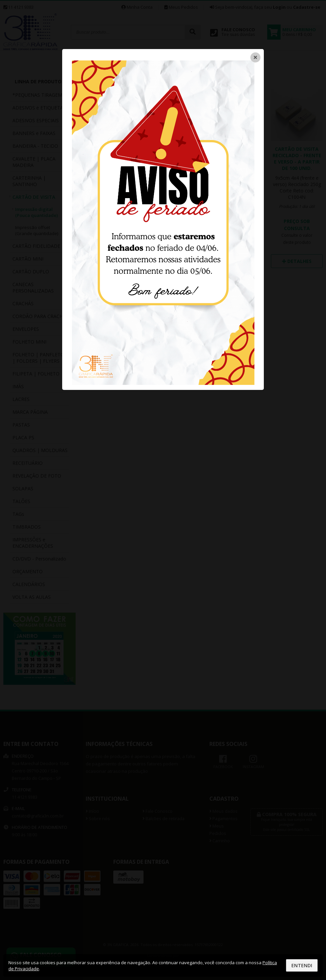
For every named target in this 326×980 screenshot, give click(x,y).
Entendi (302, 965)
